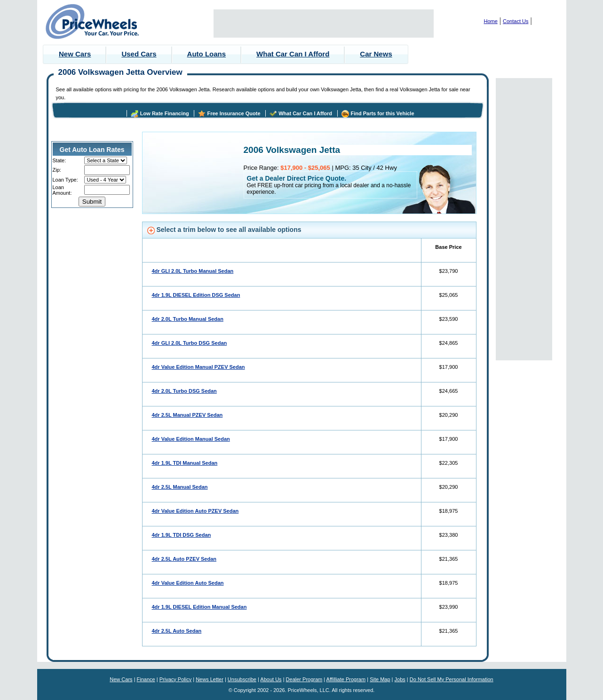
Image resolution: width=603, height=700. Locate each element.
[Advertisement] (324, 24)
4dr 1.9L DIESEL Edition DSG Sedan (196, 295)
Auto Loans (207, 54)
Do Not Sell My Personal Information (452, 679)
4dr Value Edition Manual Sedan (191, 439)
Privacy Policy (175, 679)
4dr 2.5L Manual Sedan (180, 487)
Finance (146, 679)
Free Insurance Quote (234, 113)
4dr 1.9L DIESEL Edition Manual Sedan (199, 607)
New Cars (75, 54)
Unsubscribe (242, 679)
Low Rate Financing (165, 113)
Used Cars (139, 54)
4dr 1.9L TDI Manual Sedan (185, 463)
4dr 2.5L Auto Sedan (177, 631)
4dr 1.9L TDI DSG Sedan (182, 535)
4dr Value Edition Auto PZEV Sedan (195, 511)
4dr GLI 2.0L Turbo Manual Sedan (193, 271)
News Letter (210, 679)
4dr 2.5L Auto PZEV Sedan (184, 559)
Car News (376, 54)
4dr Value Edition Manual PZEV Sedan (198, 367)
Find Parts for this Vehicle (382, 113)
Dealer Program (304, 679)
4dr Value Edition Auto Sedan (188, 583)
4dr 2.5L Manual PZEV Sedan (187, 415)
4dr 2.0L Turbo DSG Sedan (184, 391)
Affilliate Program (346, 679)
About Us (271, 679)
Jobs (400, 679)
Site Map (380, 679)
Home (491, 21)
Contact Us (516, 21)
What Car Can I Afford (293, 54)
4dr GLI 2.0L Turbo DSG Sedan (190, 343)
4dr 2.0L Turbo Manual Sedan (188, 319)
